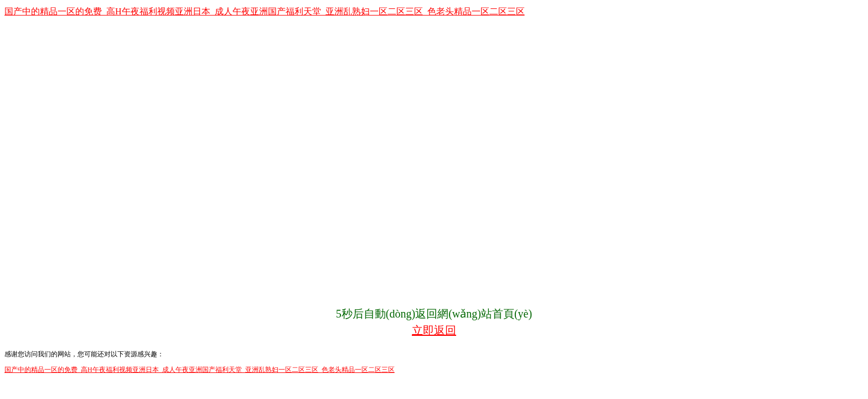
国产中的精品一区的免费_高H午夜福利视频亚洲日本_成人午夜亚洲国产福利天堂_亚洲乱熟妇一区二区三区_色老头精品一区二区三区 (265, 11)
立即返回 (434, 330)
